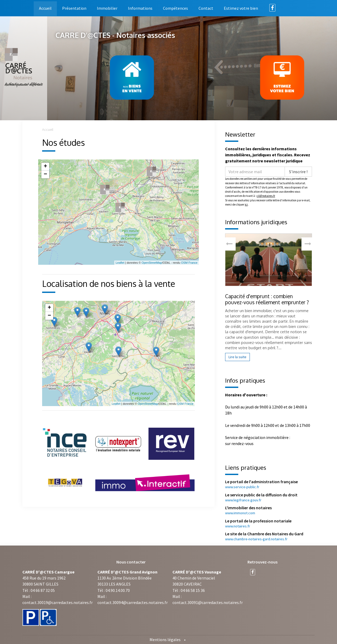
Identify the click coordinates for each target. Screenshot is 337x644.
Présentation (74, 8)
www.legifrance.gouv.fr (243, 500)
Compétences (175, 8)
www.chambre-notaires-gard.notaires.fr (256, 539)
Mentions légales (165, 640)
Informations (140, 8)
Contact (206, 8)
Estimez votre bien (241, 8)
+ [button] (45, 167)
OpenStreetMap (152, 263)
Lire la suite (237, 357)
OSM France (189, 263)
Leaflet (120, 263)
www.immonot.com (240, 513)
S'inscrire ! (298, 172)
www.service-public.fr (242, 487)
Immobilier (107, 8)
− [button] (45, 174)
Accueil (45, 8)
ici (246, 204)
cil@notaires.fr (266, 196)
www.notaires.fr (238, 526)
